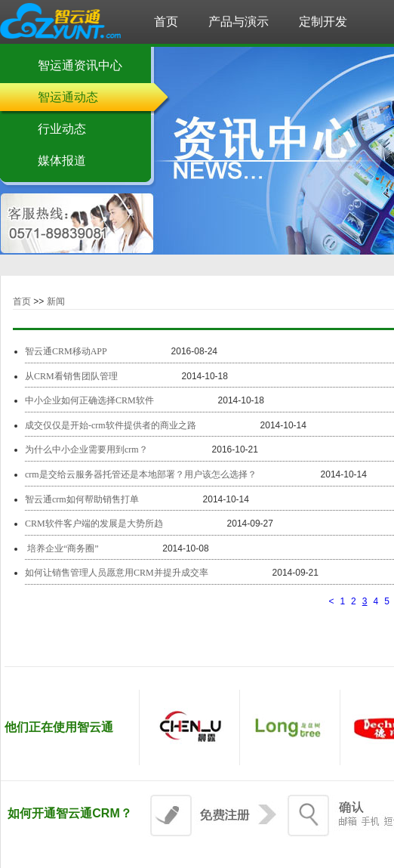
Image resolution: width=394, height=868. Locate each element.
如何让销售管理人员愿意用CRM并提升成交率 (117, 573)
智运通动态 (68, 97)
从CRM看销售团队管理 (71, 376)
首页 (22, 301)
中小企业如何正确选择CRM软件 (89, 400)
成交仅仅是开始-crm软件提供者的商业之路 (111, 425)
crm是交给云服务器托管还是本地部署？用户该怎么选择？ (141, 474)
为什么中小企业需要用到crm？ (86, 449)
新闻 (56, 301)
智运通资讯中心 (80, 65)
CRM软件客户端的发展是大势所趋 (94, 524)
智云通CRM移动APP (66, 351)
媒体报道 (62, 161)
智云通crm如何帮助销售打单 (82, 499)
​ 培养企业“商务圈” (63, 548)
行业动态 (62, 129)
